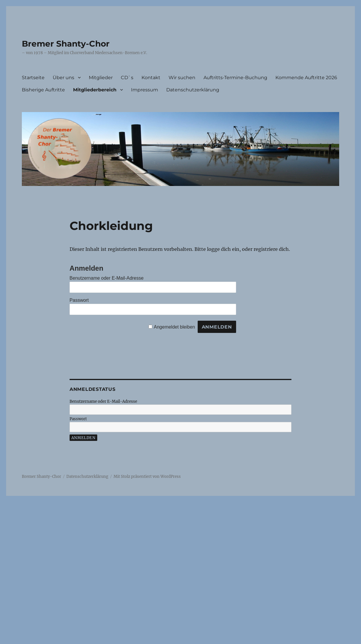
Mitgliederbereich (95, 90)
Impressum (145, 90)
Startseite (33, 78)
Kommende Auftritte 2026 (306, 78)
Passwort (79, 300)
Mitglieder (101, 78)
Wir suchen (182, 78)
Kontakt (151, 78)
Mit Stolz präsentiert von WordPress (147, 477)
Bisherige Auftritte (43, 90)
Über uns (63, 78)
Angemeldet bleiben (174, 327)
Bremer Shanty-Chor (66, 44)
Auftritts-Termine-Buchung (235, 78)
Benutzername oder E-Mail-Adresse (107, 278)
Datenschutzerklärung (193, 90)
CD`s (127, 78)
